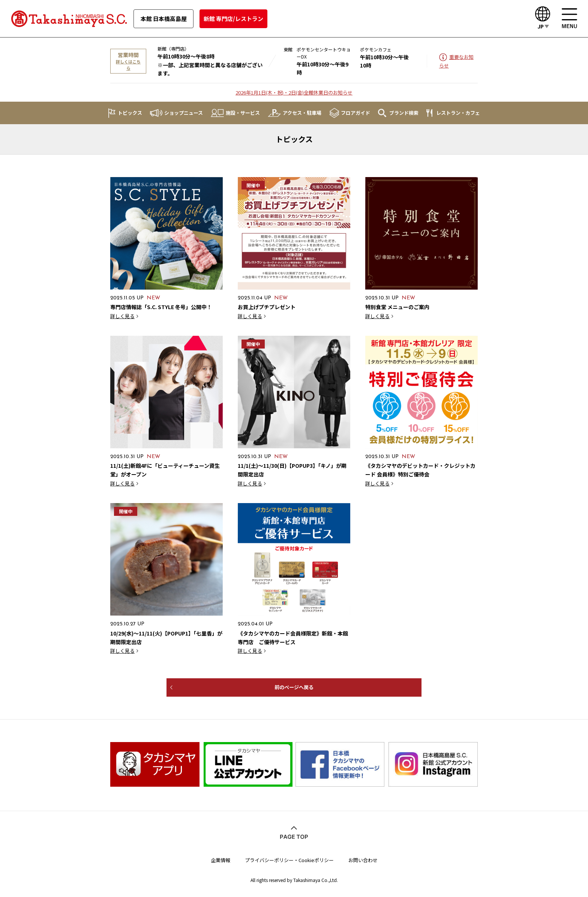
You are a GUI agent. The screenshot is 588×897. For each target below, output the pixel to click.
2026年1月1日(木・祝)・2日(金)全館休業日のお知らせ (294, 92)
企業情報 (220, 858)
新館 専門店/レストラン (233, 19)
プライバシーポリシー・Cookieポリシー (289, 858)
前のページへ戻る (294, 687)
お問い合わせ (363, 858)
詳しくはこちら (128, 65)
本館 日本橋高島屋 (164, 19)
